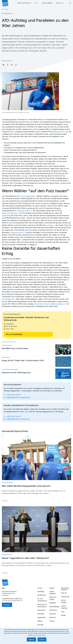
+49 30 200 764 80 (13, 395)
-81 (21, 600)
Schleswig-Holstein (23, 211)
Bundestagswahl (8, 299)
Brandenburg (59, 304)
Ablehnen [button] (31, 640)
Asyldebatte (6, 216)
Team (27, 412)
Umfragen (50, 225)
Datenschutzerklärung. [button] (39, 635)
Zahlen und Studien (23, 3)
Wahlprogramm (59, 132)
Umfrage (24, 176)
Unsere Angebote (47, 3)
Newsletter (7, 605)
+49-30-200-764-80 (11, 600)
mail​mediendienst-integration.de (18, 397)
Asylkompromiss (17, 232)
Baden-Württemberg (9, 213)
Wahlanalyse (38, 277)
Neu (24, 277)
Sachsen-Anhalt (43, 304)
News (36, 3)
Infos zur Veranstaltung (14, 334)
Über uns (59, 3)
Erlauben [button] (42, 640)
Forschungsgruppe (28, 196)
